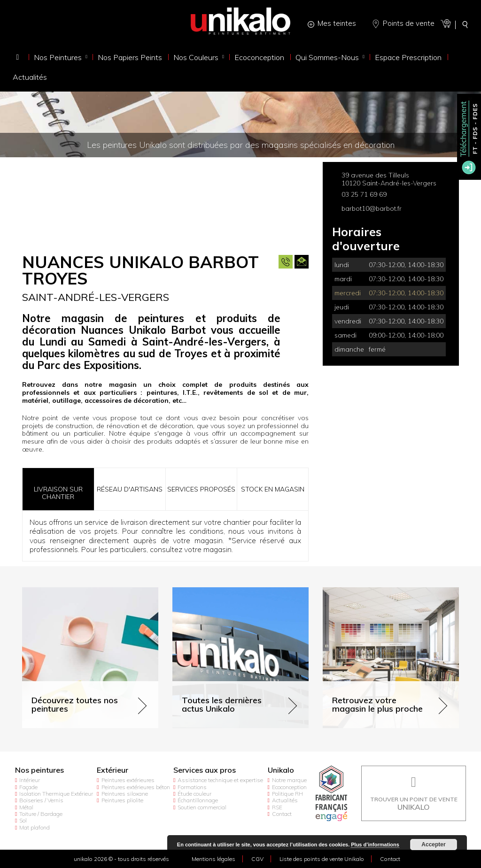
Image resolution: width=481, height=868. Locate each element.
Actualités (285, 800)
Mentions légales (213, 859)
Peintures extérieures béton (136, 787)
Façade (28, 787)
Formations (192, 787)
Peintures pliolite (122, 800)
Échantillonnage (198, 800)
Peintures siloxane (125, 794)
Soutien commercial (202, 807)
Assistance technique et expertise (220, 780)
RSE (277, 807)
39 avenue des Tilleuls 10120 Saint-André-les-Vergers (389, 179)
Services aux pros (205, 770)
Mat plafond (35, 827)
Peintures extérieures (128, 780)
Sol (23, 820)
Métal (26, 807)
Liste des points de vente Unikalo (322, 859)
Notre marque (289, 780)
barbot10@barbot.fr (372, 208)
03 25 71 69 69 (364, 194)
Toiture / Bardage (41, 814)
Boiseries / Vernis (41, 800)
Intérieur (30, 780)
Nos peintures (39, 770)
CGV (257, 859)
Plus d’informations (375, 845)
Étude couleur (194, 794)
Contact (282, 814)
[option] (165, 203)
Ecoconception (289, 787)
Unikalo (281, 770)
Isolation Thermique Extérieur (56, 794)
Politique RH (287, 794)
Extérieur (112, 770)
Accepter (433, 845)
